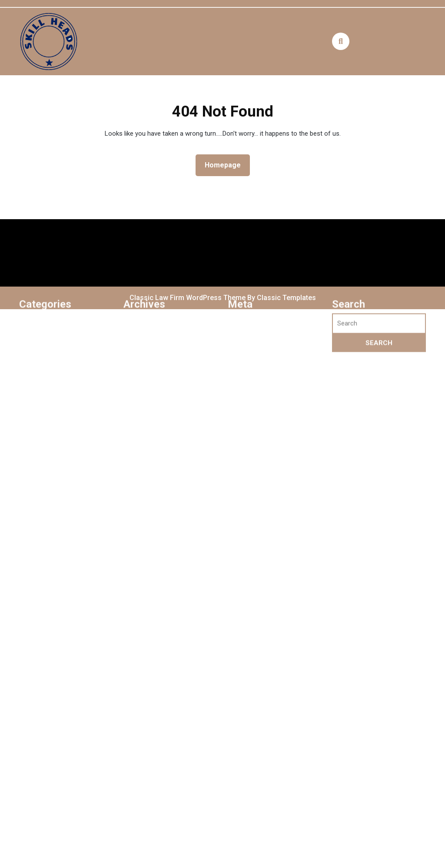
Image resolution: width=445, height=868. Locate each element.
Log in (242, 379)
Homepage (226, 164)
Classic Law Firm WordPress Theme (188, 298)
